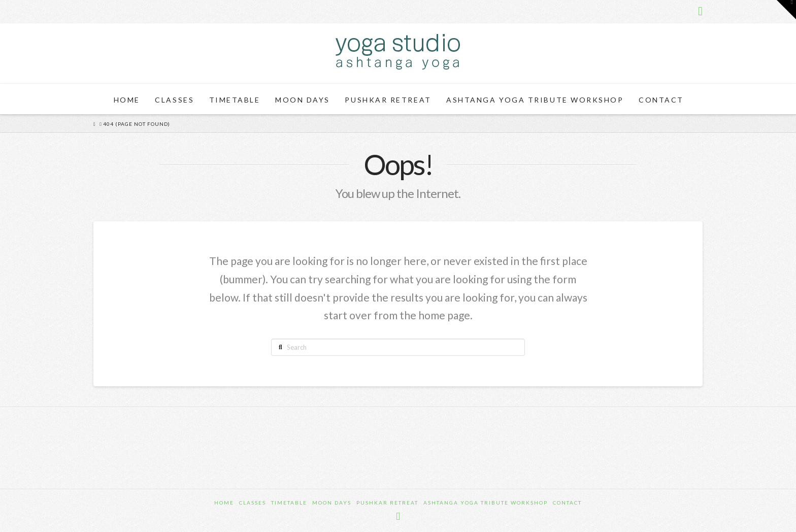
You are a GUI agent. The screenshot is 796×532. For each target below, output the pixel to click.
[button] (786, 10)
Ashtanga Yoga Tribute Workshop (486, 503)
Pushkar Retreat (387, 503)
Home (224, 503)
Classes (253, 503)
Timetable (289, 503)
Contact (567, 503)
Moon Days (332, 503)
